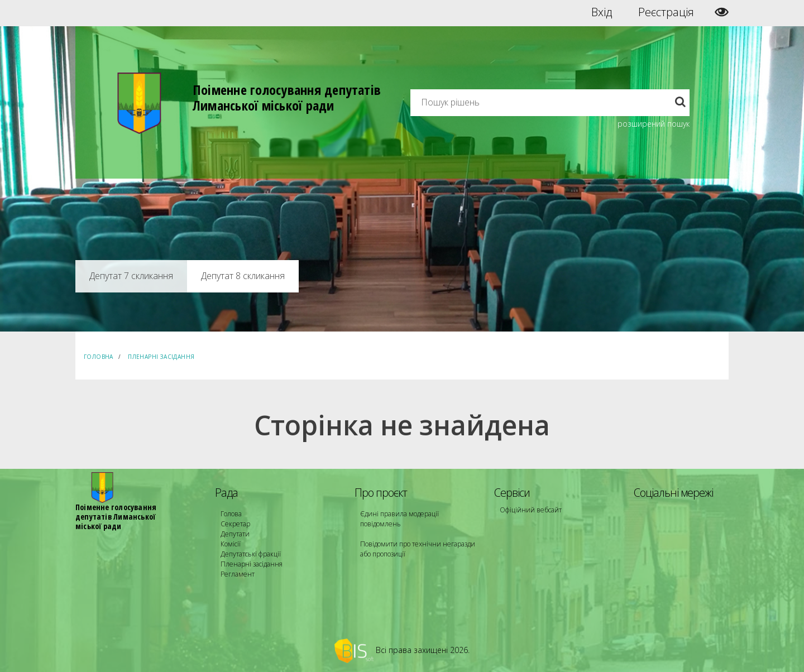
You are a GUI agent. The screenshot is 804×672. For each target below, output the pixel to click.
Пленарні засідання (161, 357)
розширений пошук (654, 124)
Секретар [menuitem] (235, 524)
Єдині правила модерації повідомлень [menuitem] (399, 519)
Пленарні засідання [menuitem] (252, 564)
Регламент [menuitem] (238, 574)
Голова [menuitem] (231, 514)
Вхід (602, 12)
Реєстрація (666, 12)
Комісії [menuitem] (231, 544)
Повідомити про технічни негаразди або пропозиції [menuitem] (418, 549)
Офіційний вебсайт (531, 510)
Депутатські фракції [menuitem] (251, 554)
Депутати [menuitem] (235, 534)
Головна (99, 357)
